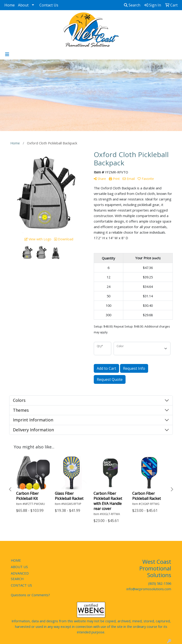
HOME (16, 560)
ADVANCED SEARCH (20, 576)
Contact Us (49, 5)
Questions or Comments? (30, 595)
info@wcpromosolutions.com (149, 589)
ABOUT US (19, 567)
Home (10, 5)
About (23, 5)
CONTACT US (21, 585)
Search (132, 5)
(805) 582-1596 (160, 583)
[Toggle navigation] (7, 54)
